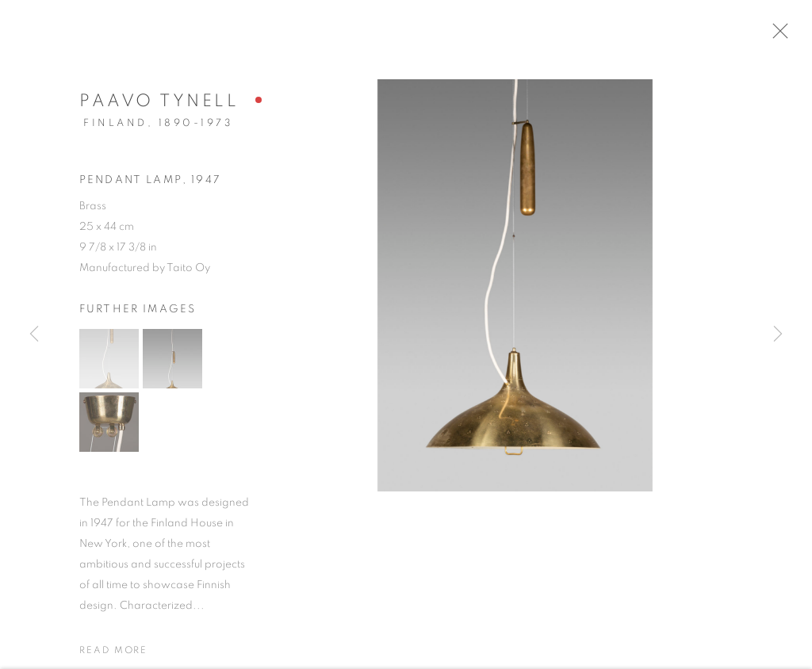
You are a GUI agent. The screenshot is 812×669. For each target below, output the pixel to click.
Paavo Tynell (159, 105)
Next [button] (778, 335)
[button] (109, 363)
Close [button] (785, 36)
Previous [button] (34, 335)
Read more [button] (113, 655)
